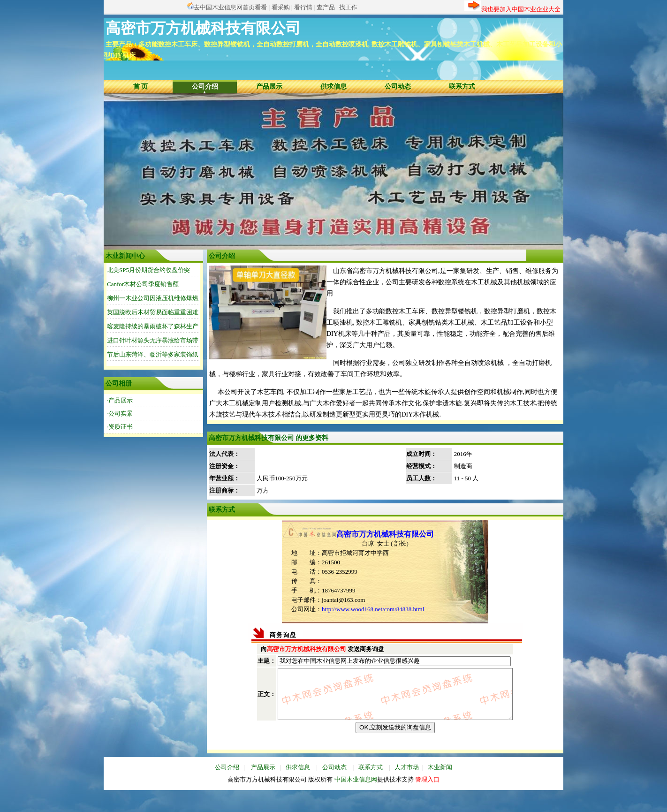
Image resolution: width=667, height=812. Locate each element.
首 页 (141, 87)
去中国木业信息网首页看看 (230, 7)
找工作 (348, 7)
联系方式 (462, 87)
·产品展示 (120, 400)
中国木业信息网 (356, 798)
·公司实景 (120, 414)
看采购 (281, 7)
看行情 (303, 7)
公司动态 (398, 87)
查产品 (326, 7)
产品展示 (269, 87)
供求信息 (333, 87)
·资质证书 (120, 427)
